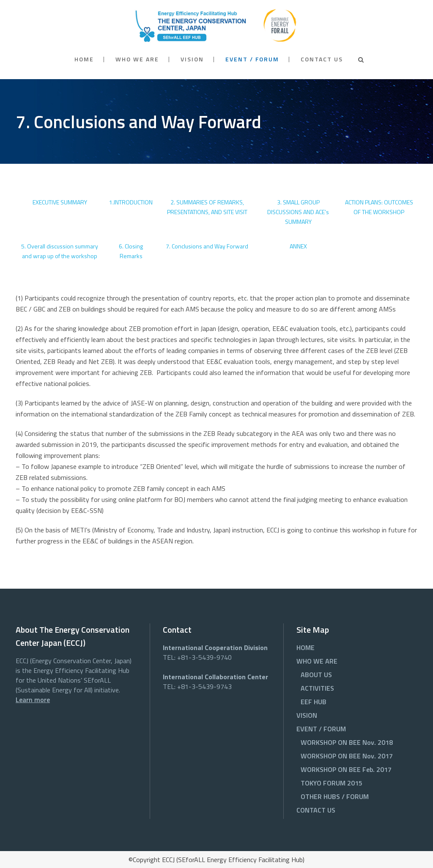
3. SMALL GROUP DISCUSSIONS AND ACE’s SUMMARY (298, 212)
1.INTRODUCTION (131, 202)
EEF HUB (314, 702)
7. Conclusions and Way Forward (207, 246)
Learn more (33, 700)
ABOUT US (316, 675)
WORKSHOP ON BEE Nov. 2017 (347, 756)
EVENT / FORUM (321, 729)
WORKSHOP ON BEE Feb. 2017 (346, 769)
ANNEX (298, 246)
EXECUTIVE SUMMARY (60, 202)
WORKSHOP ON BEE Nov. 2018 (347, 742)
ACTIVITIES (317, 688)
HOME (306, 648)
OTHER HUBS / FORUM (335, 796)
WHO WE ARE (317, 661)
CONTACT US (316, 810)
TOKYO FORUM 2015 (332, 783)
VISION (307, 715)
